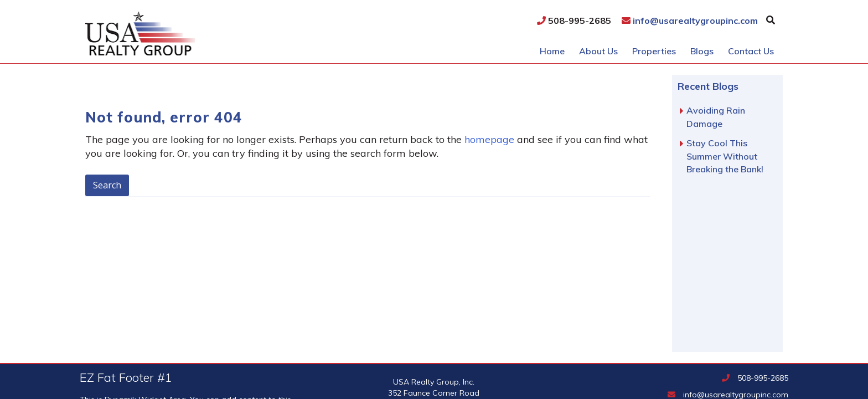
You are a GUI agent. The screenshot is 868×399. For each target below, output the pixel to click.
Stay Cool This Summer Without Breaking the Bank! (725, 156)
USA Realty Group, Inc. (204, 33)
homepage (489, 139)
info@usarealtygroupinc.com (690, 21)
